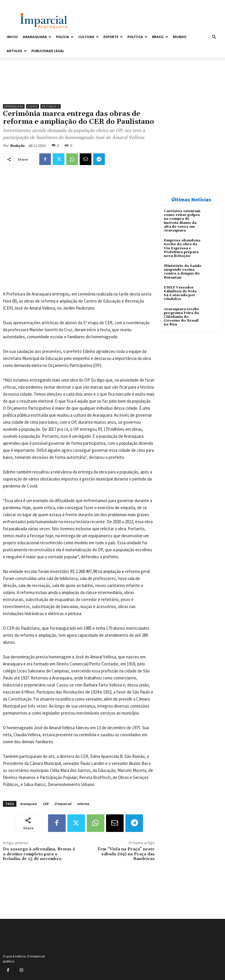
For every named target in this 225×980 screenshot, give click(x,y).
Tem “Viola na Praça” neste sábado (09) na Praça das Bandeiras (126, 854)
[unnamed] (79, 86)
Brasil (160, 37)
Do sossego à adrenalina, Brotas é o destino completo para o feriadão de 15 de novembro (39, 854)
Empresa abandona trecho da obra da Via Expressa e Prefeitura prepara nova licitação (182, 248)
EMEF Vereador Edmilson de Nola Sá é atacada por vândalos (180, 293)
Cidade (33, 106)
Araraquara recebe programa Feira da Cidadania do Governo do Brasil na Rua (181, 317)
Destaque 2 (51, 106)
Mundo (180, 37)
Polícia (65, 37)
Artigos (17, 51)
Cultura (88, 37)
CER (45, 804)
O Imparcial (63, 804)
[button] (214, 37)
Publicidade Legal (48, 51)
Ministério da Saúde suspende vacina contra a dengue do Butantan (183, 272)
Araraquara (37, 37)
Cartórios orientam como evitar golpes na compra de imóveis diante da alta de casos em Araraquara (182, 221)
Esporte (113, 37)
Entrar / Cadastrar (18, 4)
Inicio (12, 37)
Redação (17, 146)
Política (137, 37)
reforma (83, 804)
